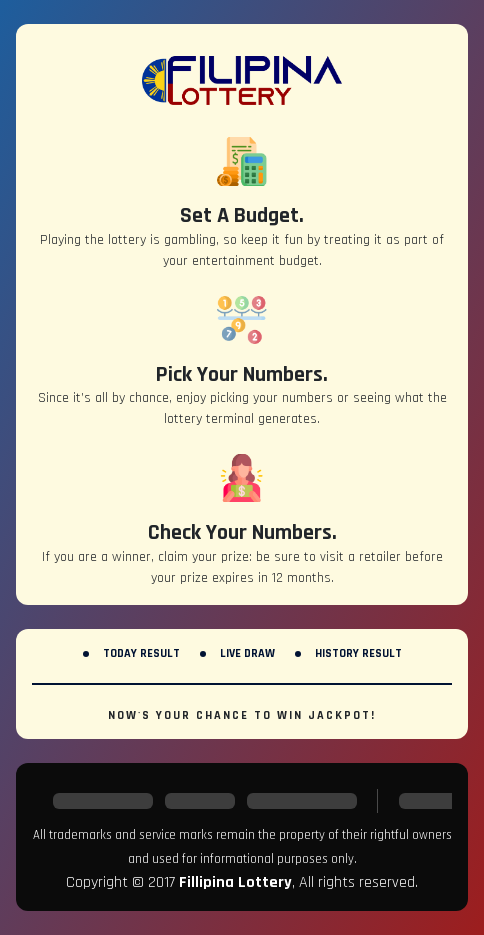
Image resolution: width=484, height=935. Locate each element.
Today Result (141, 653)
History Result (358, 653)
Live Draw (247, 653)
